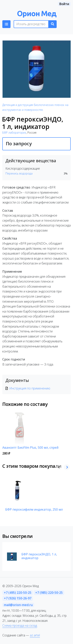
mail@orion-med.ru (18, 605)
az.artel (35, 635)
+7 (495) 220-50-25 (18, 593)
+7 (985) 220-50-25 (49, 593)
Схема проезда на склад (20, 625)
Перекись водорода (19, 173)
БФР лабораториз (14, 133)
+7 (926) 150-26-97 (18, 598)
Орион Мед (37, 13)
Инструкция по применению (30, 388)
